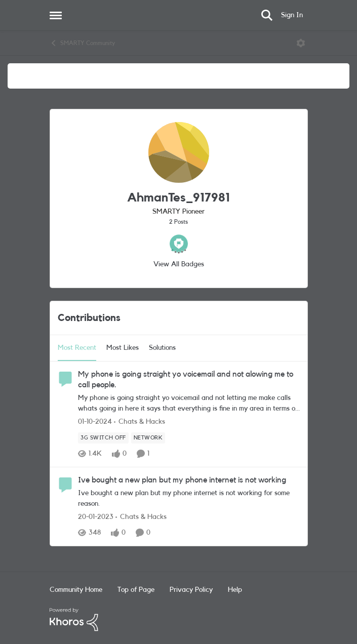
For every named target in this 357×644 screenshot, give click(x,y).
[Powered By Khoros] (179, 620)
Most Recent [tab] (77, 348)
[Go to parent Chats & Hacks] (140, 422)
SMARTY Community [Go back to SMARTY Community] (82, 43)
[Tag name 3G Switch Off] (103, 438)
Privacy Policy (191, 590)
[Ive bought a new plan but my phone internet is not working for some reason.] (189, 499)
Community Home (76, 590)
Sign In (292, 15)
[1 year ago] (95, 422)
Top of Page (136, 590)
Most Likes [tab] (123, 348)
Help (235, 590)
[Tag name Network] (148, 438)
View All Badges (179, 264)
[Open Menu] (301, 43)
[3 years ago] (96, 517)
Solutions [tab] (162, 348)
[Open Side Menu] (56, 15)
